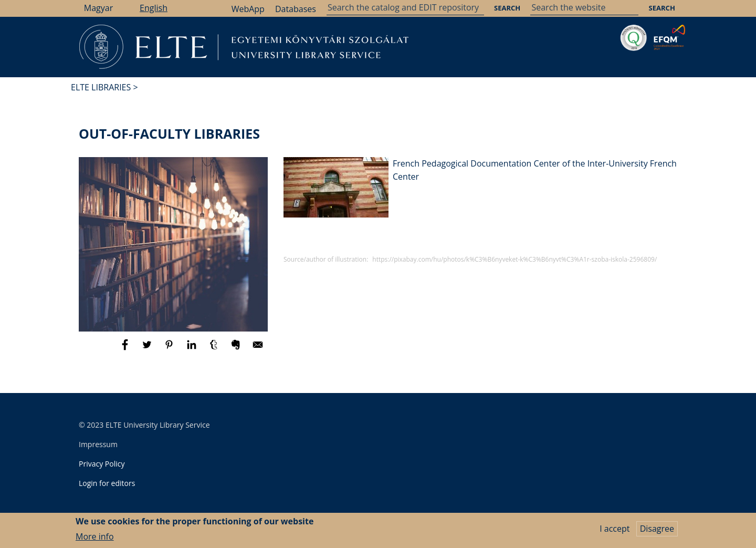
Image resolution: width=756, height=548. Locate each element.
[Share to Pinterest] (170, 349)
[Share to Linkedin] (193, 349)
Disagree (657, 532)
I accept (615, 532)
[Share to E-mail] (258, 349)
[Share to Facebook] (126, 349)
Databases (296, 9)
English (154, 8)
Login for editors (107, 483)
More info (95, 539)
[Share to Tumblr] (215, 349)
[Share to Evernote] (237, 349)
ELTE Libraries (101, 87)
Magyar (98, 8)
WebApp (248, 9)
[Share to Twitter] (148, 349)
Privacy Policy (102, 464)
